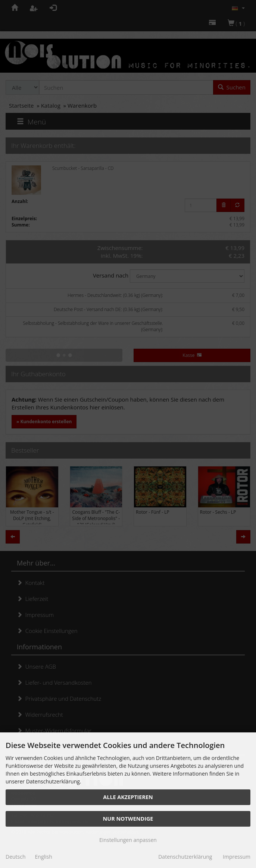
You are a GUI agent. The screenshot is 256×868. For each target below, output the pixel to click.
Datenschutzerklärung (185, 857)
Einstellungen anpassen (128, 840)
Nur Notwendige (128, 819)
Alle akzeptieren (128, 797)
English (44, 857)
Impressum (237, 857)
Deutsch (16, 857)
